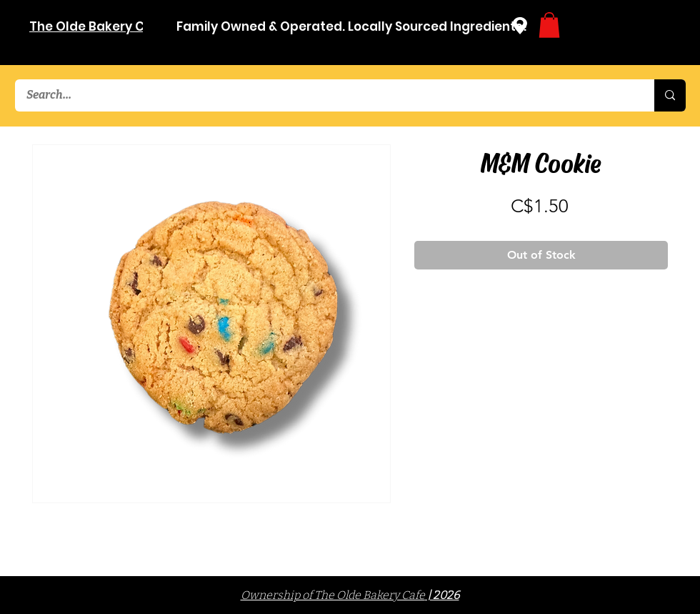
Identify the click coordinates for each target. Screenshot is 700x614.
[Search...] (325, 95)
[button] (549, 25)
